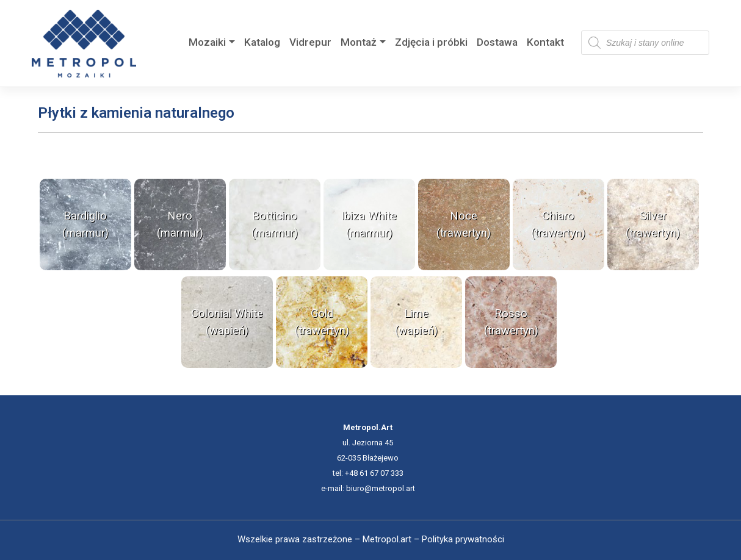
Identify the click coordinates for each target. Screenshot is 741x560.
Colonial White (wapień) (227, 322)
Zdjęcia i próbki (431, 42)
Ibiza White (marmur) (369, 224)
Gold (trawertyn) (322, 322)
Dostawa (497, 42)
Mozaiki (207, 42)
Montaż (359, 42)
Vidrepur (310, 42)
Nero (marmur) (180, 224)
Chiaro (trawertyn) (558, 224)
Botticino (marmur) (275, 224)
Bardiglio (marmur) (85, 224)
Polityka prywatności (463, 539)
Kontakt (545, 42)
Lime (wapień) (416, 322)
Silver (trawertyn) (653, 224)
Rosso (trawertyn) (511, 322)
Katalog (262, 42)
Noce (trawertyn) (464, 224)
